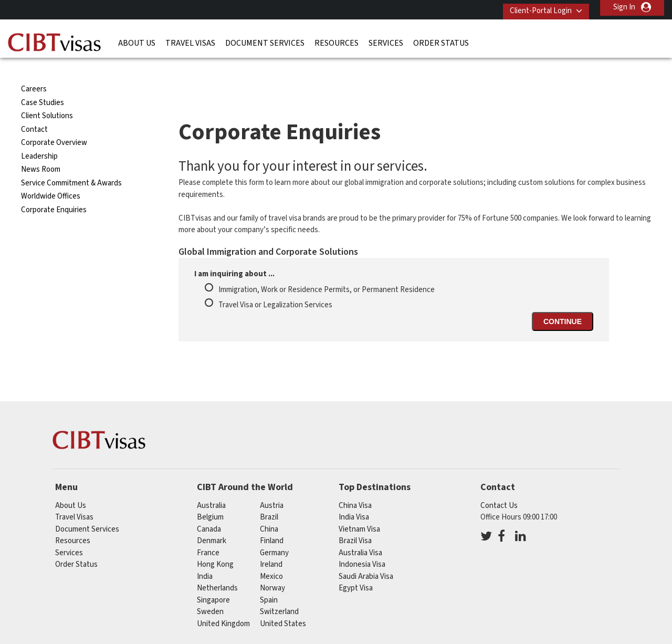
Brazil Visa (355, 521)
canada (209, 509)
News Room (41, 149)
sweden (210, 592)
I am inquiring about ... (234, 254)
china (269, 509)
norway (272, 568)
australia (211, 485)
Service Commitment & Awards (71, 163)
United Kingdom (223, 603)
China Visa (355, 485)
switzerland (279, 592)
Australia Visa (360, 532)
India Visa (354, 497)
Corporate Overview (54, 123)
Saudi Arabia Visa (366, 556)
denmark (212, 521)
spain (269, 580)
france (208, 532)
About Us (137, 39)
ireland (271, 544)
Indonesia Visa (362, 544)
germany (274, 532)
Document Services (265, 39)
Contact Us (499, 485)
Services (386, 39)
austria (272, 485)
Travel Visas (190, 39)
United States (283, 603)
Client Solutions (47, 96)
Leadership (39, 136)
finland (272, 521)
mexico (271, 556)
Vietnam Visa (359, 509)
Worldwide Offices (51, 176)
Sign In (624, 7)
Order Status (441, 39)
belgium (210, 497)
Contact (34, 109)
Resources (337, 39)
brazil (269, 497)
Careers (34, 69)
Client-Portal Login (534, 7)
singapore (213, 580)
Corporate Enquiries (54, 189)
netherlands (217, 568)
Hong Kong (215, 544)
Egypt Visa (356, 568)
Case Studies (43, 82)
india (205, 556)
